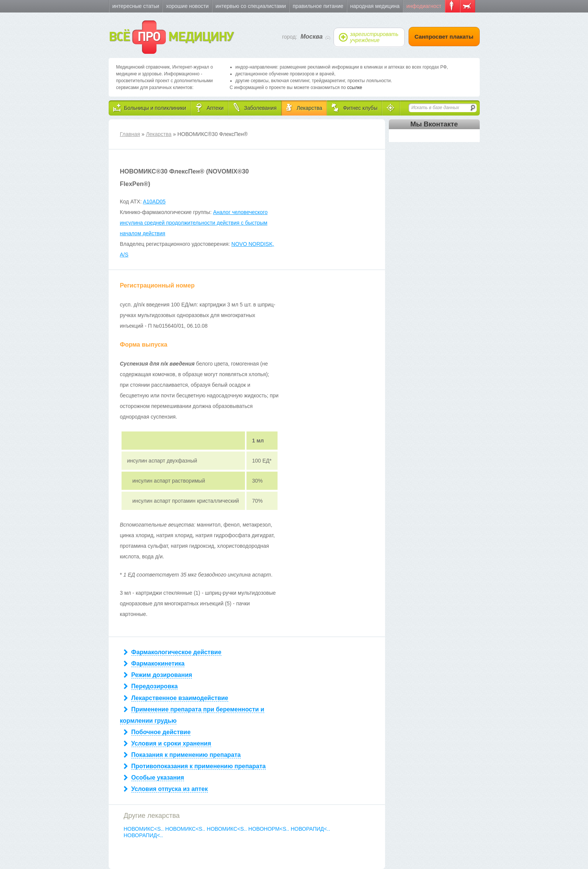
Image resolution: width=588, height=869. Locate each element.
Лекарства (158, 134)
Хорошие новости (187, 6)
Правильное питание (318, 6)
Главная (130, 134)
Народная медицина (375, 6)
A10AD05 (154, 202)
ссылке (355, 88)
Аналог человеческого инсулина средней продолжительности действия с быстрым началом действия (194, 223)
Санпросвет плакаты (444, 37)
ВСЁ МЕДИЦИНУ (171, 37)
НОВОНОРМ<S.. (270, 829)
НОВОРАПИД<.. (310, 829)
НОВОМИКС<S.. (145, 829)
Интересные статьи (136, 6)
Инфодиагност (424, 6)
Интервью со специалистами (251, 6)
